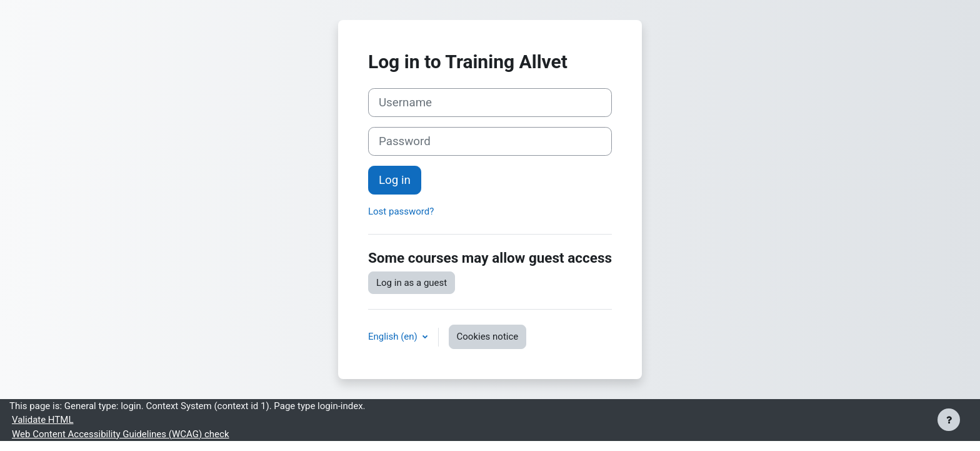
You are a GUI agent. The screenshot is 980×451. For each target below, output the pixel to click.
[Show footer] (949, 420)
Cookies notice (488, 337)
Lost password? (401, 211)
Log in (395, 180)
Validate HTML (42, 420)
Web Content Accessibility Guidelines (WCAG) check (120, 434)
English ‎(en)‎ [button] (394, 337)
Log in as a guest (412, 283)
